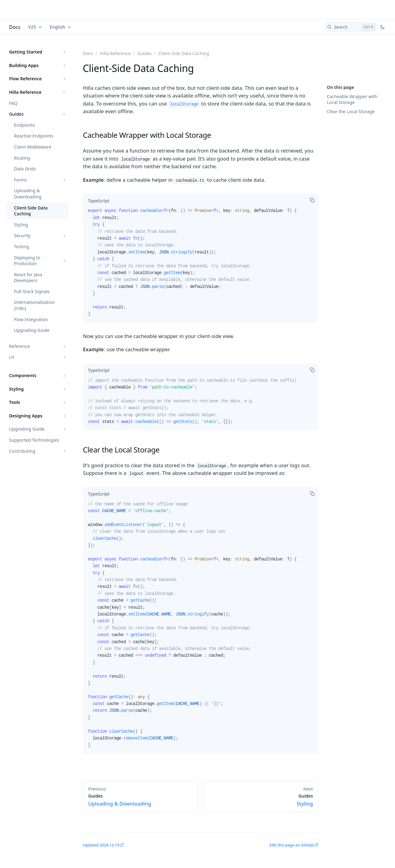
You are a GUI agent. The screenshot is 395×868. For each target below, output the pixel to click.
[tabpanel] (201, 265)
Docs (15, 27)
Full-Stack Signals (32, 291)
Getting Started (26, 52)
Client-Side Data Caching (31, 211)
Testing (22, 247)
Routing (22, 158)
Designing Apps (26, 416)
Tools (15, 402)
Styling (21, 225)
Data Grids (25, 169)
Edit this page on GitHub (291, 845)
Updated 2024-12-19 (101, 845)
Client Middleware (33, 147)
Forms (21, 180)
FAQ (13, 103)
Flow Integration (31, 319)
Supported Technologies (34, 440)
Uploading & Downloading (28, 194)
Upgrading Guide (32, 330)
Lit (12, 357)
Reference (20, 346)
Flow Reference (26, 79)
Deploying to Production (27, 261)
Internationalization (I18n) (35, 305)
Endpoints (25, 125)
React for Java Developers (28, 278)
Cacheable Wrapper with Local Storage (352, 100)
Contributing (22, 451)
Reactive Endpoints (34, 136)
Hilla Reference (25, 92)
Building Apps (24, 65)
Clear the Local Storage (351, 111)
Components (23, 375)
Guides (16, 114)
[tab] (99, 201)
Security (22, 235)
